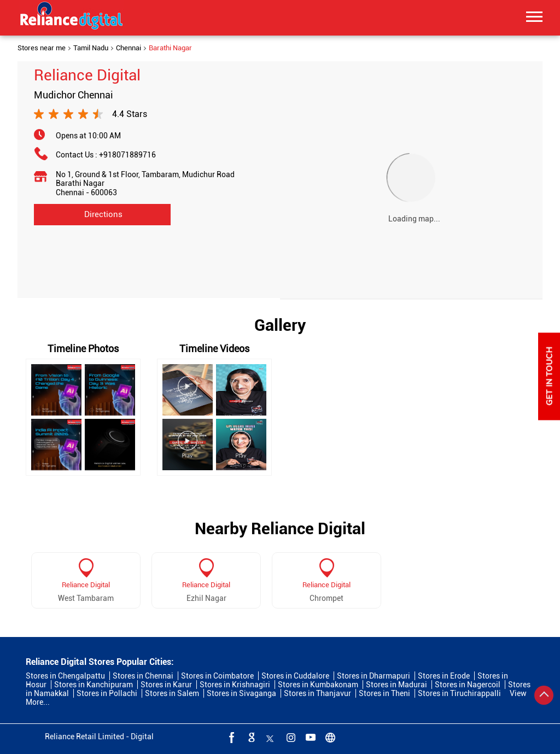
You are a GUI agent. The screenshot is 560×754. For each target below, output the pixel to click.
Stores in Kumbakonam (318, 685)
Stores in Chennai (143, 676)
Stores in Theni (384, 693)
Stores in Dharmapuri (374, 676)
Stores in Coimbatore (217, 676)
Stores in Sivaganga (241, 693)
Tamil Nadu (91, 48)
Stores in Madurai (396, 685)
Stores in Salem (172, 693)
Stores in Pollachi (107, 693)
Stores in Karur (166, 685)
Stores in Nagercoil (468, 685)
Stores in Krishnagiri (235, 685)
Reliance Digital (86, 585)
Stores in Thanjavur (317, 693)
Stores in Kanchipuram (94, 685)
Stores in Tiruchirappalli (459, 693)
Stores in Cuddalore (295, 676)
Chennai (129, 48)
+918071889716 (127, 155)
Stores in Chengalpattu (65, 676)
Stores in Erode (444, 676)
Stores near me (42, 48)
